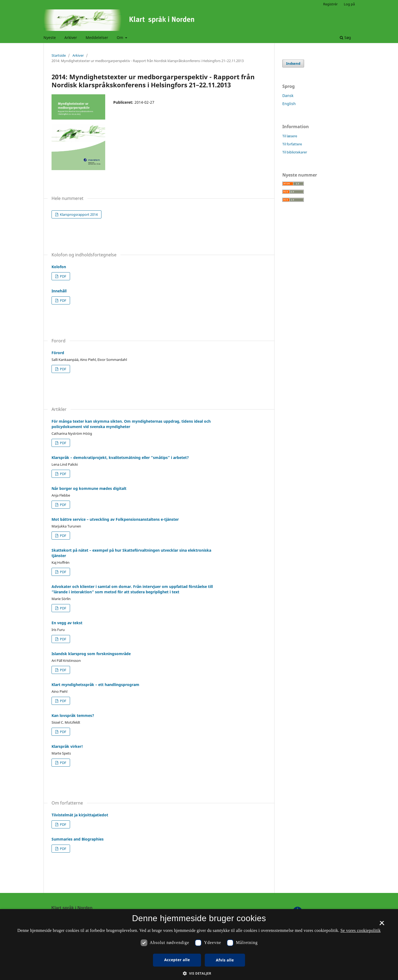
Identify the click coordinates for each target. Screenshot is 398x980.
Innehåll (59, 291)
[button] (199, 973)
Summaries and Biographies (78, 839)
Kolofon (59, 267)
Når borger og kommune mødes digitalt (89, 488)
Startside (59, 55)
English (289, 104)
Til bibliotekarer (295, 152)
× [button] (382, 925)
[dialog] (199, 945)
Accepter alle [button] (177, 960)
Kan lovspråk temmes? (73, 715)
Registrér (330, 4)
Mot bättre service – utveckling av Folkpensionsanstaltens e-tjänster (115, 519)
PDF (63, 276)
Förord (58, 353)
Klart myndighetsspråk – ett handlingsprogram (95, 685)
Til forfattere (292, 144)
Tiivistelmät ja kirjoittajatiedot (80, 815)
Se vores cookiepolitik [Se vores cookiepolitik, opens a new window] (361, 930)
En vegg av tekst (67, 623)
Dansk (288, 96)
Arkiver (71, 37)
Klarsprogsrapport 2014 (78, 214)
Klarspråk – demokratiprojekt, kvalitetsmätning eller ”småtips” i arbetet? (120, 457)
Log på (349, 4)
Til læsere (290, 136)
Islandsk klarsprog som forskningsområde (91, 654)
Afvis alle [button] (225, 960)
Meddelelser (97, 37)
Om (121, 37)
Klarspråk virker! (67, 746)
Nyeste (50, 37)
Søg (345, 37)
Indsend (293, 63)
